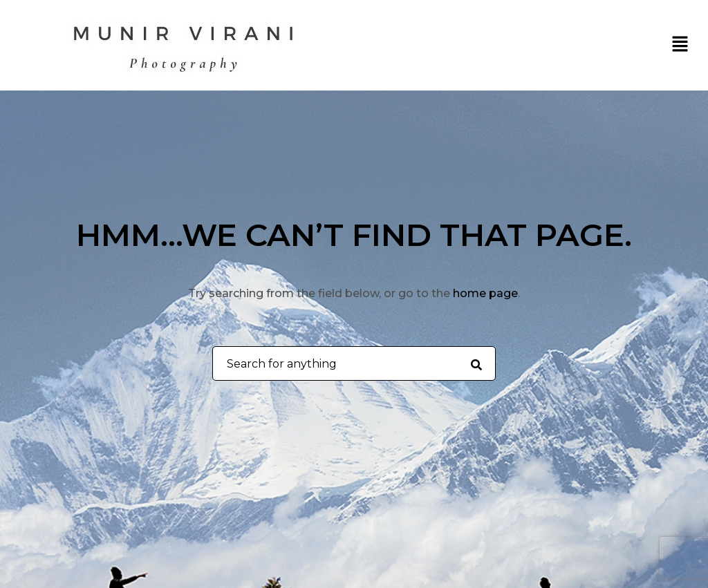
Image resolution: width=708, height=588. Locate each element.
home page (485, 293)
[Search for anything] (476, 364)
